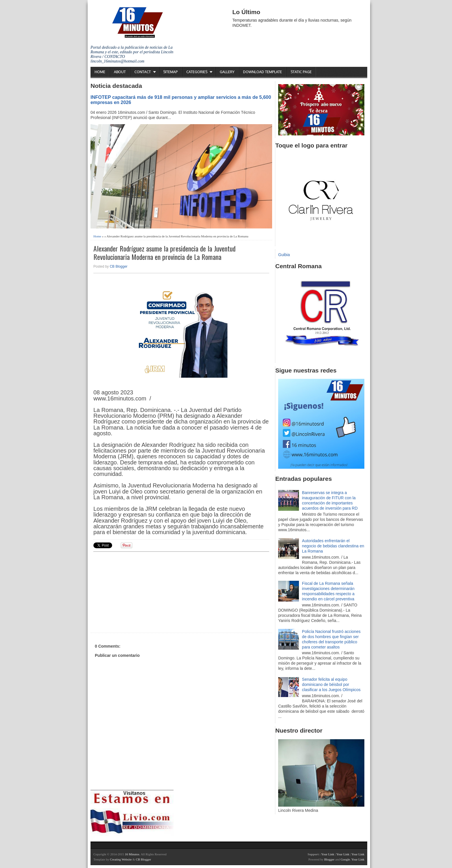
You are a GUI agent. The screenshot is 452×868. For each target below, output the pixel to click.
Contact (143, 72)
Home (100, 72)
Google (345, 859)
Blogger (329, 859)
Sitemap (170, 72)
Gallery (227, 72)
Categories (197, 72)
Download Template (262, 72)
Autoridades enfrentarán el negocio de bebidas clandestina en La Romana (333, 546)
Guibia (284, 255)
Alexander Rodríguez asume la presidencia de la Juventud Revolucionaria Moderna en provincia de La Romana (164, 253)
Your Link (328, 854)
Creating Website (121, 859)
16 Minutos (132, 854)
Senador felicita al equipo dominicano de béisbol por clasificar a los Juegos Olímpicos (331, 684)
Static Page (301, 72)
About (120, 72)
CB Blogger (119, 266)
